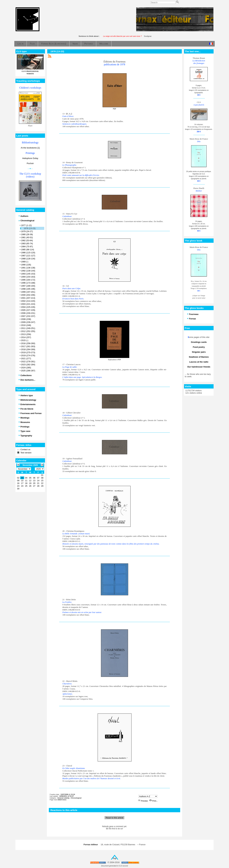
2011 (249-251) (28, 328)
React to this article (115, 818)
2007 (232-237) (28, 316)
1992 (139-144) (28, 271)
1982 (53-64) (27, 240)
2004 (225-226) (28, 307)
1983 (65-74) (27, 243)
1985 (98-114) (28, 250)
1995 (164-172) (28, 280)
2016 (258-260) (28, 343)
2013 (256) (26, 334)
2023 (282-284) (28, 365)
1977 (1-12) (26, 225)
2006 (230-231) (28, 313)
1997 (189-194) (28, 286)
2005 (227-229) (28, 310)
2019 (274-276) (28, 355)
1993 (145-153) (28, 274)
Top (115, 858)
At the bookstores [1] (30, 148)
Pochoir (30, 163)
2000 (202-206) (28, 295)
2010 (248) (26, 325)
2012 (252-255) (28, 331)
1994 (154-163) (28, 277)
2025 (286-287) (28, 371)
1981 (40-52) (27, 237)
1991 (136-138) (28, 268)
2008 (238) (26, 319)
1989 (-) (25, 262)
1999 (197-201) (28, 292)
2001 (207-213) (28, 298)
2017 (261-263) (28, 346)
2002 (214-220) (28, 301)
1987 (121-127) (28, 256)
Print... (154, 801)
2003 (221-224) (28, 304)
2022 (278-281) (28, 362)
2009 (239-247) (28, 322)
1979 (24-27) (27, 231)
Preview (143, 801)
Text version (26, 453)
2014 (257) (26, 337)
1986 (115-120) (28, 253)
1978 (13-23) (30, 228)
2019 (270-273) (28, 352)
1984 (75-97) (27, 247)
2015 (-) (25, 340)
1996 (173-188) (28, 283)
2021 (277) (26, 358)
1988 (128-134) (28, 259)
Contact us (25, 449)
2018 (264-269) (28, 349)
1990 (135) (26, 265)
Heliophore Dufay (30, 158)
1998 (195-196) (28, 289)
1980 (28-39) (27, 234)
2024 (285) (26, 368)
